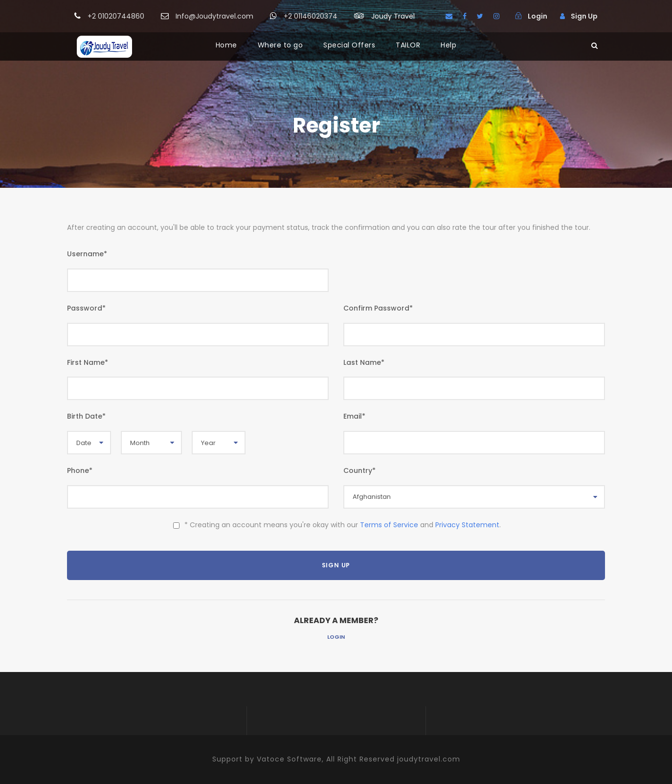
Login (336, 637)
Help (448, 45)
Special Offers (349, 45)
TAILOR (408, 45)
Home (226, 45)
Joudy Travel (393, 16)
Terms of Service (389, 525)
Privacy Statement (467, 525)
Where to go (280, 45)
